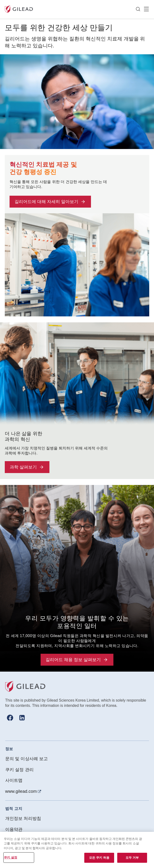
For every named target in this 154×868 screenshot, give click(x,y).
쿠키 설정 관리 (19, 770)
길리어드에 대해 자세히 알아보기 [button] (50, 202)
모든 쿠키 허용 (99, 858)
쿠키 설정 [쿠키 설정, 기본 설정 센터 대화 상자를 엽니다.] (11, 857)
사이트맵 (14, 780)
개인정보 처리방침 (23, 818)
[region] (77, 850)
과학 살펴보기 (27, 467)
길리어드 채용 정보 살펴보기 (77, 660)
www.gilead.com (21, 791)
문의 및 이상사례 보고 (27, 759)
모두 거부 (132, 858)
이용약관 (14, 829)
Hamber (146, 9)
